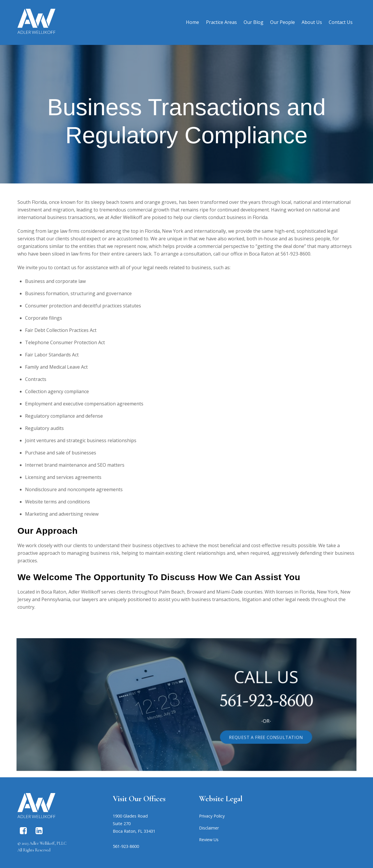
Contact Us (341, 22)
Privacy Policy (212, 816)
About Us (312, 22)
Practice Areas (221, 22)
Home (192, 22)
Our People (283, 22)
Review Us (209, 840)
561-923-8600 (238, 702)
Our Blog (254, 22)
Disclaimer (209, 828)
